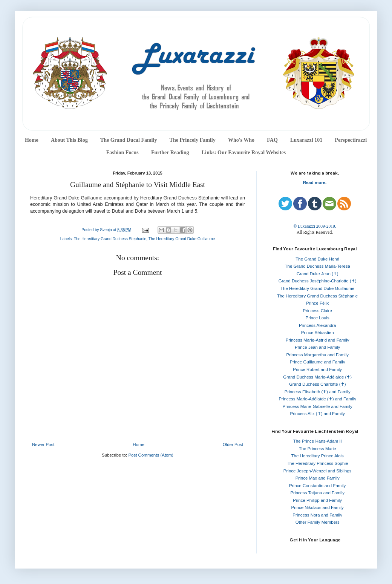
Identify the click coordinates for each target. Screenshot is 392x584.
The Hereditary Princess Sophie (317, 463)
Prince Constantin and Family (317, 486)
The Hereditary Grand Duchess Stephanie (110, 239)
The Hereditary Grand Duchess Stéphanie (317, 296)
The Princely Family (193, 140)
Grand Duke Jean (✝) (318, 274)
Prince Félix (317, 303)
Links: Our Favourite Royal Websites (244, 153)
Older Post (233, 445)
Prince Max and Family (318, 478)
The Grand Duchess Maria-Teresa (318, 266)
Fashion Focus (122, 153)
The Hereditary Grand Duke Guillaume (182, 239)
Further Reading (170, 153)
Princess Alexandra (317, 325)
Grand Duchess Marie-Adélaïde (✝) (317, 377)
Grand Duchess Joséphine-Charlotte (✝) (318, 281)
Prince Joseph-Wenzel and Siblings (318, 471)
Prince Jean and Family (317, 347)
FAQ (272, 140)
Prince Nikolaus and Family (318, 507)
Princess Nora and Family (317, 515)
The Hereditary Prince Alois (318, 456)
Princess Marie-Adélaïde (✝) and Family (317, 399)
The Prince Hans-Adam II (318, 441)
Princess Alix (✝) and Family (317, 414)
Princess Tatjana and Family (317, 493)
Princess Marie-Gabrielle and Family (318, 406)
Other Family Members (318, 522)
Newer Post (43, 445)
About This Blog (69, 140)
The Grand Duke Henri (317, 259)
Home (32, 140)
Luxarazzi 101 (306, 140)
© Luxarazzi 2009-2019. (315, 226)
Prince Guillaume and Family (318, 362)
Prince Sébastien (318, 333)
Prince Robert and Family (317, 369)
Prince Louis (318, 318)
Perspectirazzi (351, 140)
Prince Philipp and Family (317, 500)
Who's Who (241, 140)
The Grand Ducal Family (129, 140)
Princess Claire (318, 311)
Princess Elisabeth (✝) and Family (318, 392)
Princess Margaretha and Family (317, 355)
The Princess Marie (318, 449)
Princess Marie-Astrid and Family (318, 340)
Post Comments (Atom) (151, 455)
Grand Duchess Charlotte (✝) (318, 384)
